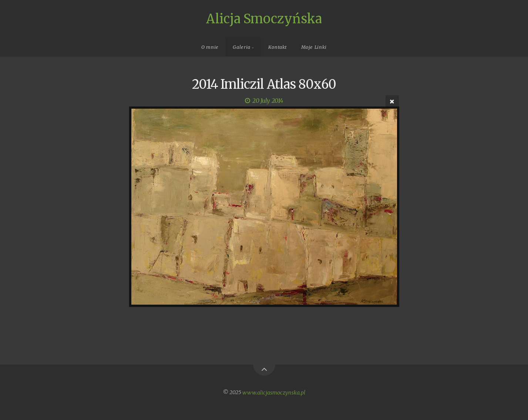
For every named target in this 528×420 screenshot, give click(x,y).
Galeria (241, 47)
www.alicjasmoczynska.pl (274, 392)
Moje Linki (314, 47)
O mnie (210, 47)
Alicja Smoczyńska (264, 19)
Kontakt (278, 47)
